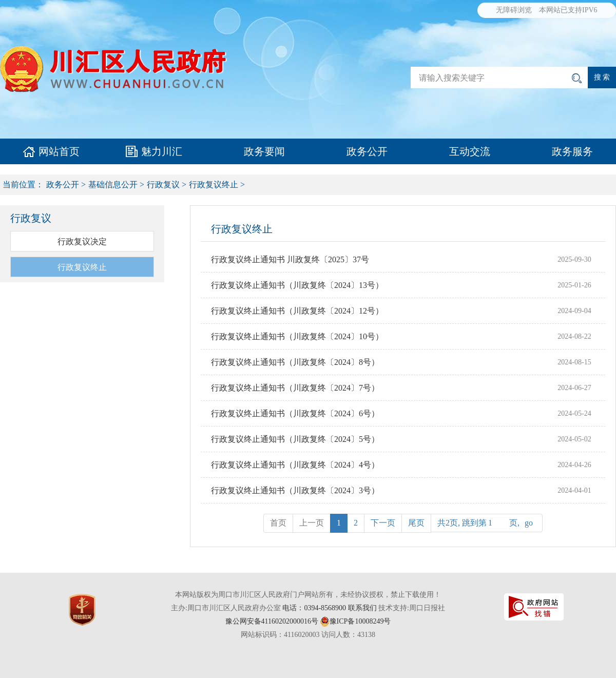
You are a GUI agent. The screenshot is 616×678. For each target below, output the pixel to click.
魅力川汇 (162, 151)
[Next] (383, 523)
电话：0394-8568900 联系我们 (329, 608)
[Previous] (416, 523)
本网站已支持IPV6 (568, 10)
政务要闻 (264, 151)
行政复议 (163, 185)
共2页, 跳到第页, (487, 523)
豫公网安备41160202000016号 (272, 621)
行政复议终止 (214, 185)
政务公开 (367, 151)
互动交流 (470, 151)
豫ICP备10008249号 (360, 621)
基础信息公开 (113, 185)
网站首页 (59, 151)
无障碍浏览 (514, 10)
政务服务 (572, 151)
